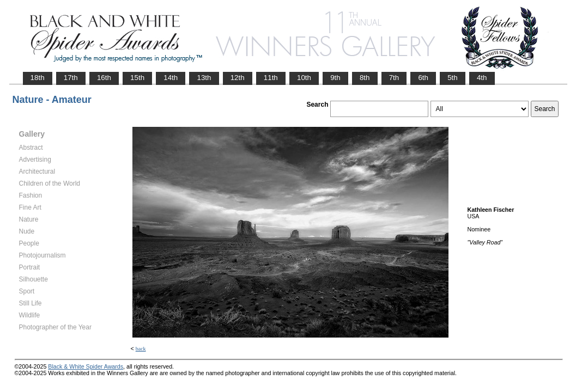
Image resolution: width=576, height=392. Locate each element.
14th (171, 78)
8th (365, 78)
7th (394, 78)
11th (271, 78)
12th (238, 78)
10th (304, 78)
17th (71, 78)
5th (453, 78)
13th (204, 78)
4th (482, 78)
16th (104, 78)
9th (335, 78)
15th (137, 78)
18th (38, 78)
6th (423, 78)
